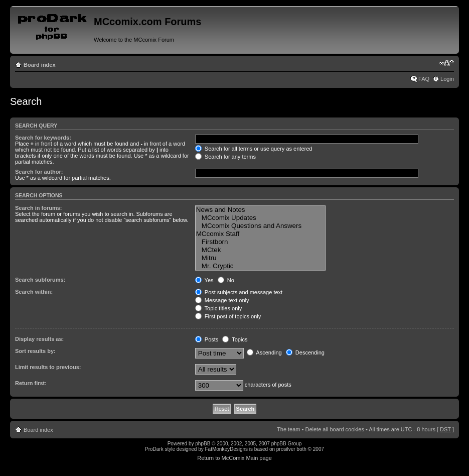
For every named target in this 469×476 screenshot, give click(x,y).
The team (288, 429)
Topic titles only (218, 308)
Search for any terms (225, 157)
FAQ (424, 79)
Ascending (264, 352)
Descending (305, 352)
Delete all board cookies (334, 429)
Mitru (260, 258)
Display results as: (39, 339)
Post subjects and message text (239, 292)
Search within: (34, 292)
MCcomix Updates (260, 218)
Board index (40, 65)
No (226, 280)
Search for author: (39, 172)
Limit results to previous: (48, 367)
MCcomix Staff (260, 234)
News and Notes (260, 210)
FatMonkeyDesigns (226, 449)
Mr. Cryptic (260, 266)
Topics (235, 339)
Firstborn (260, 242)
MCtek (260, 250)
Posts (207, 339)
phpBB (203, 444)
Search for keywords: (43, 138)
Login (447, 79)
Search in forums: (39, 208)
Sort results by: (35, 351)
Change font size (447, 63)
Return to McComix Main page (234, 458)
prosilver (286, 449)
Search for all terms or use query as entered (254, 149)
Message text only (222, 300)
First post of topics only (228, 316)
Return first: (31, 383)
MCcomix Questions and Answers (260, 226)
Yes (204, 280)
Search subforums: (40, 280)
